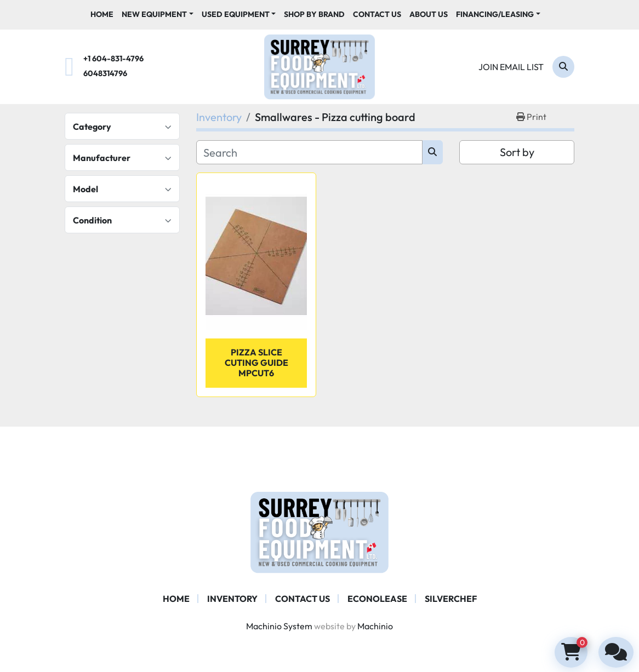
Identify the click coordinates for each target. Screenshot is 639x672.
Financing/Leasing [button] (495, 14)
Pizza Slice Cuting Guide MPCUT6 (256, 363)
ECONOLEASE (377, 599)
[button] (158, 15)
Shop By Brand (314, 14)
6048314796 (105, 73)
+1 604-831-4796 (113, 59)
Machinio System (279, 626)
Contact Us (377, 14)
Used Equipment (236, 14)
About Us (429, 14)
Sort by (517, 152)
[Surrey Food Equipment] (319, 531)
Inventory (232, 599)
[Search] (563, 67)
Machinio (375, 626)
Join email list (511, 67)
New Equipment (154, 14)
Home (102, 14)
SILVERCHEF (451, 599)
